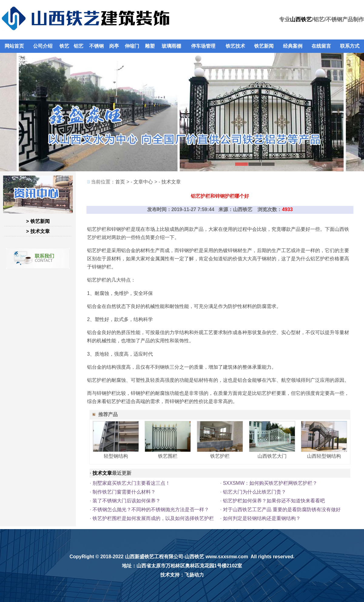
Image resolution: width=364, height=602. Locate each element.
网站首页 (14, 46)
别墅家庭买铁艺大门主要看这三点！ (131, 483)
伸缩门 (132, 46)
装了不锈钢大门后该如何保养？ (126, 501)
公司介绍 (43, 46)
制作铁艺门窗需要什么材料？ (124, 492)
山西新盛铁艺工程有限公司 (154, 557)
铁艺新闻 (264, 46)
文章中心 (143, 182)
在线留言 (321, 46)
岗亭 (114, 46)
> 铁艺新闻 (38, 221)
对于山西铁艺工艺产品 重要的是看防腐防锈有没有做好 (282, 510)
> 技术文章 (38, 231)
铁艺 (64, 46)
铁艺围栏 (168, 456)
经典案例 (293, 46)
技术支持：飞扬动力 (182, 575)
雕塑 (150, 46)
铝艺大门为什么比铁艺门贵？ (254, 492)
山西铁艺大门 (272, 456)
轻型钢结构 (116, 456)
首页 (120, 182)
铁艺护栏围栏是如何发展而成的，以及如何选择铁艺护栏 (153, 518)
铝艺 (79, 46)
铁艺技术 (235, 46)
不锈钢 (96, 46)
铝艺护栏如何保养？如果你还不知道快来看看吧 (274, 501)
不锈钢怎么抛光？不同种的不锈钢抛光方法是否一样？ (151, 510)
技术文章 (171, 182)
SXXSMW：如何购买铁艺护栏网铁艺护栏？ (270, 483)
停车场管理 (203, 46)
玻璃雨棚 (171, 46)
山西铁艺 (301, 19)
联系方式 (350, 46)
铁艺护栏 (220, 456)
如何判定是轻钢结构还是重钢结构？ (262, 518)
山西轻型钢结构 (324, 456)
